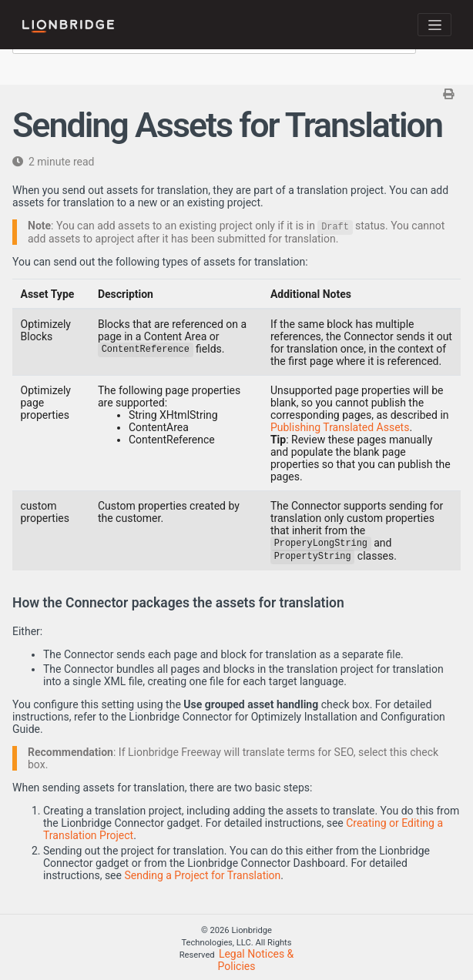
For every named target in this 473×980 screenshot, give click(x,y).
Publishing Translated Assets (340, 427)
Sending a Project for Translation (202, 875)
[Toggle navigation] (434, 25)
